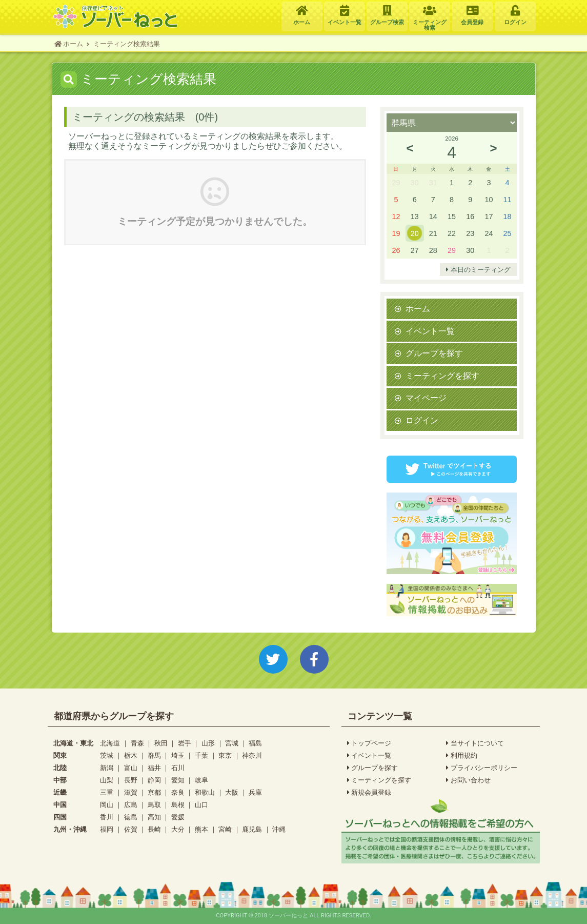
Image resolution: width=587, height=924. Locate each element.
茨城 (107, 755)
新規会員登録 (369, 793)
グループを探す (434, 353)
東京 (225, 755)
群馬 (154, 755)
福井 (154, 768)
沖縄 (279, 829)
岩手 (185, 743)
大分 (178, 829)
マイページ (426, 398)
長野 (131, 780)
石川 (178, 768)
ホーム (418, 308)
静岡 (154, 780)
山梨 (107, 780)
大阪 (232, 792)
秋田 (161, 743)
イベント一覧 (430, 331)
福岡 (107, 829)
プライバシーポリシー (482, 768)
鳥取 (154, 805)
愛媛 (178, 817)
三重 (107, 792)
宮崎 (225, 829)
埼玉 (178, 755)
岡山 (107, 805)
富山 (131, 768)
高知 (154, 817)
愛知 (178, 780)
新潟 (107, 768)
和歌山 (205, 792)
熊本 (201, 829)
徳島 (131, 817)
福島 (255, 743)
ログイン (422, 420)
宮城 (232, 743)
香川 (107, 817)
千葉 (201, 755)
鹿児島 (252, 829)
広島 (131, 805)
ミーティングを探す (442, 376)
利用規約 (462, 756)
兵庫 (255, 792)
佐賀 (131, 829)
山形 (208, 743)
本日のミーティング (478, 270)
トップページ (369, 743)
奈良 (178, 792)
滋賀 (131, 792)
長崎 (154, 829)
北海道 (110, 743)
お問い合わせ (468, 780)
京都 (154, 792)
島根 (178, 805)
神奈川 (252, 755)
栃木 (131, 755)
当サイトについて (475, 743)
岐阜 (201, 780)
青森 (137, 743)
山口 (201, 805)
